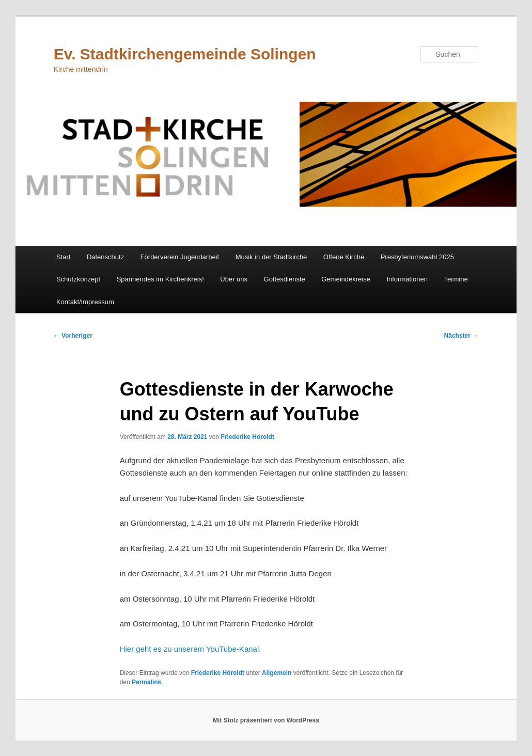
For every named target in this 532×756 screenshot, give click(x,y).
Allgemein (277, 673)
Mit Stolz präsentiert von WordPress (266, 720)
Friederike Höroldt (248, 437)
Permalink (146, 682)
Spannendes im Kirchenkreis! (160, 279)
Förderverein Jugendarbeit (180, 257)
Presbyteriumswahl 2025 (417, 257)
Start (63, 257)
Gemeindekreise (346, 279)
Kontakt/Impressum (85, 302)
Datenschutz (105, 257)
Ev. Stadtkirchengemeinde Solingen (185, 54)
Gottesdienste (285, 279)
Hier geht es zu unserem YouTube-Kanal (190, 649)
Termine (456, 279)
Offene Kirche (344, 257)
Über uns (234, 279)
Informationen (407, 279)
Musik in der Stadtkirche (271, 257)
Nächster (461, 336)
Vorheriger (73, 336)
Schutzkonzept (78, 279)
